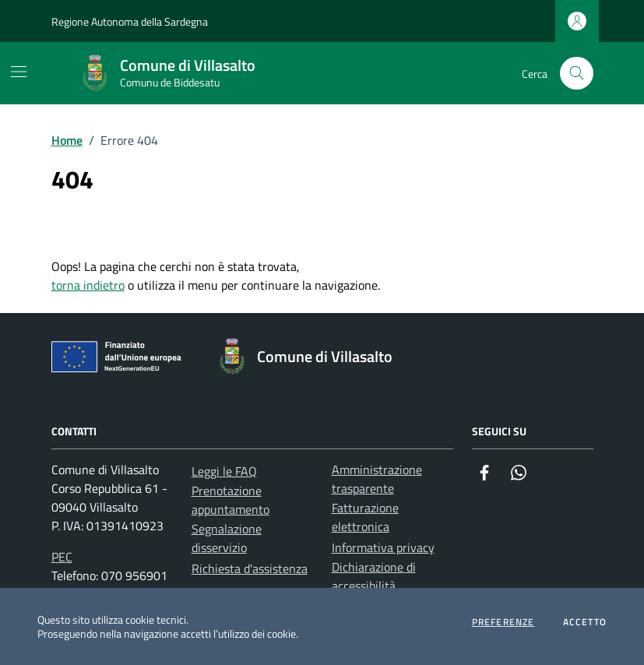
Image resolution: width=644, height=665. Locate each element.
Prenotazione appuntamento (231, 500)
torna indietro (88, 285)
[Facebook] (484, 473)
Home (67, 140)
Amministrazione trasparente (377, 479)
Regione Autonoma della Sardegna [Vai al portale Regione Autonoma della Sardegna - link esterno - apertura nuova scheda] (130, 21)
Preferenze (503, 622)
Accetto (585, 622)
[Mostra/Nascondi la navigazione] (19, 72)
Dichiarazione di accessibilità (374, 576)
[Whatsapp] (519, 473)
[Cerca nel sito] (577, 74)
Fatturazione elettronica (365, 517)
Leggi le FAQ (224, 471)
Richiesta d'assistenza (250, 568)
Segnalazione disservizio (227, 538)
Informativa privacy (383, 547)
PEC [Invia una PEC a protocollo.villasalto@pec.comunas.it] (62, 557)
